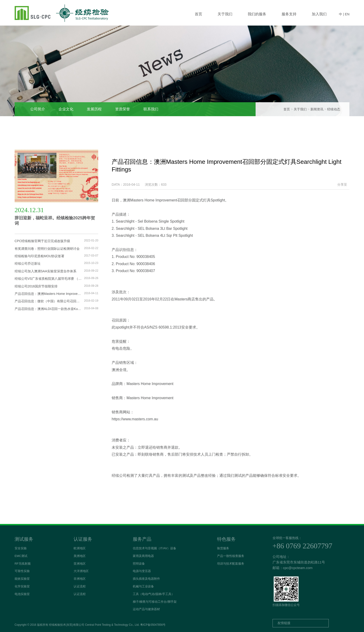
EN (347, 14)
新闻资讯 (317, 109)
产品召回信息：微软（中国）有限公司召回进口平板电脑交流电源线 (48, 301)
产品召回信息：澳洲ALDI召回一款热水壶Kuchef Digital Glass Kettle (48, 309)
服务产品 (142, 539)
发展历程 (94, 109)
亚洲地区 (80, 564)
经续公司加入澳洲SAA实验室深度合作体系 (45, 271)
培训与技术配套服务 (231, 564)
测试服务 (24, 539)
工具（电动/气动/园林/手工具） (154, 594)
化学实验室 (22, 586)
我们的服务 (257, 14)
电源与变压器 (142, 571)
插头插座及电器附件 (146, 579)
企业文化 (66, 109)
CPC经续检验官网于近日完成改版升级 (42, 241)
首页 (198, 14)
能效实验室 (22, 579)
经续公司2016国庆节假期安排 (36, 286)
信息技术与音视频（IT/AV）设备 (155, 548)
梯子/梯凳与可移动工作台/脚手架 (155, 602)
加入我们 (319, 14)
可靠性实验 (22, 571)
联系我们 (151, 109)
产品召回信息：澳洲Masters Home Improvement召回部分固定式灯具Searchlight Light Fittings (48, 294)
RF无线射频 (23, 564)
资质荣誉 (123, 109)
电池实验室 (22, 594)
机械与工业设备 (143, 586)
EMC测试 (21, 556)
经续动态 (334, 109)
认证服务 (83, 539)
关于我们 (225, 14)
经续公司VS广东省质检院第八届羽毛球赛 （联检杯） (48, 279)
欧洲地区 (80, 548)
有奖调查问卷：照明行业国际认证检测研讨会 (47, 249)
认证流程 (80, 586)
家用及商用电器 (143, 556)
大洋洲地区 (81, 571)
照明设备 (139, 564)
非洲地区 (80, 579)
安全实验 (21, 548)
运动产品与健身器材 (146, 609)
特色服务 (226, 539)
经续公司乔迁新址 (28, 263)
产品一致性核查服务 (231, 556)
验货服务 (223, 548)
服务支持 (289, 14)
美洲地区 (80, 556)
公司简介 (38, 109)
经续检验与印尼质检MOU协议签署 (40, 256)
